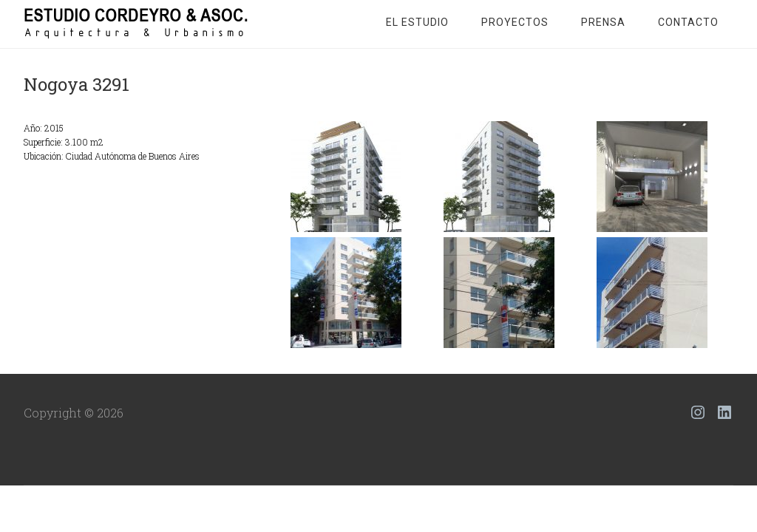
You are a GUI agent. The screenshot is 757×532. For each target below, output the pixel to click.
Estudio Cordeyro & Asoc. (142, 22)
